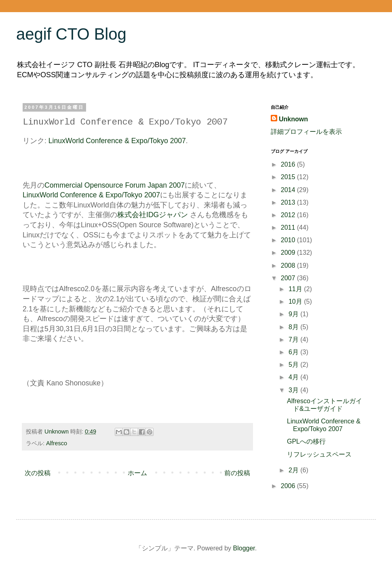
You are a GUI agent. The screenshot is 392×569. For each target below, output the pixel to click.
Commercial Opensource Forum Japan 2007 (115, 185)
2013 (289, 202)
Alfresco (57, 443)
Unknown (293, 119)
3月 (294, 390)
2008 (289, 265)
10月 (296, 301)
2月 (294, 470)
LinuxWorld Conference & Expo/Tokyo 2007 (117, 141)
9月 (294, 314)
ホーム (137, 473)
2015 (289, 177)
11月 (296, 289)
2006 (289, 486)
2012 (289, 215)
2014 (289, 190)
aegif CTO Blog (71, 34)
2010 (289, 240)
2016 (289, 164)
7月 (294, 339)
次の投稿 (38, 473)
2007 (289, 278)
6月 (294, 352)
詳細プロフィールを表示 (306, 132)
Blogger (244, 548)
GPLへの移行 (306, 441)
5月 (294, 365)
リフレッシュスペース (319, 454)
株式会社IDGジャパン (153, 215)
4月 (294, 377)
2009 (289, 253)
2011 (289, 227)
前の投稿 (237, 473)
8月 (294, 327)
